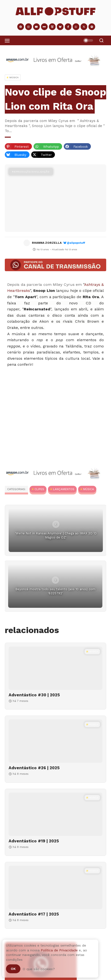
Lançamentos (64, 489)
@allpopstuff (76, 243)
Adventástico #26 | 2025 (34, 768)
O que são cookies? (39, 969)
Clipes (39, 489)
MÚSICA (89, 489)
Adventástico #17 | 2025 (34, 914)
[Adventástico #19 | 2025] (55, 814)
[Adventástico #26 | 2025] (55, 741)
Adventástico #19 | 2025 (34, 841)
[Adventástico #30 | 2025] (55, 668)
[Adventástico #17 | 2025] (55, 887)
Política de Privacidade (59, 950)
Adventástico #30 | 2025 (34, 695)
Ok (13, 969)
